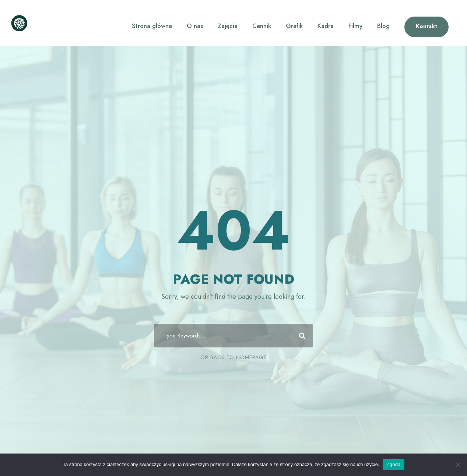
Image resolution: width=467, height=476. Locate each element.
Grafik (294, 26)
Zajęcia (228, 26)
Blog (383, 26)
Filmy (355, 26)
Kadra (326, 26)
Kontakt (426, 26)
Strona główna (152, 26)
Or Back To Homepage (233, 357)
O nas (195, 26)
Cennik (262, 26)
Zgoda (393, 464)
